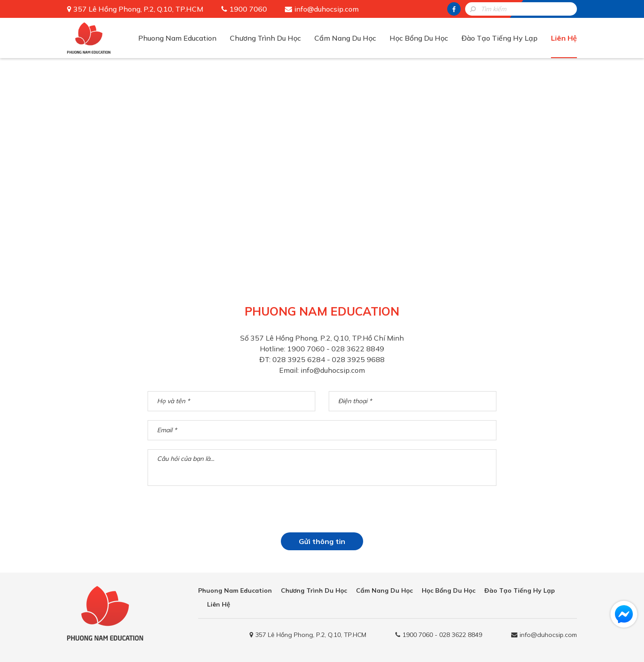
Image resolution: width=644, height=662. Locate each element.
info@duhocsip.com (326, 9)
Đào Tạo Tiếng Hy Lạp (500, 38)
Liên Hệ (564, 38)
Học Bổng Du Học (419, 38)
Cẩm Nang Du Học (345, 38)
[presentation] (322, 512)
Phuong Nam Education (177, 38)
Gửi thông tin (322, 541)
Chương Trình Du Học (265, 38)
